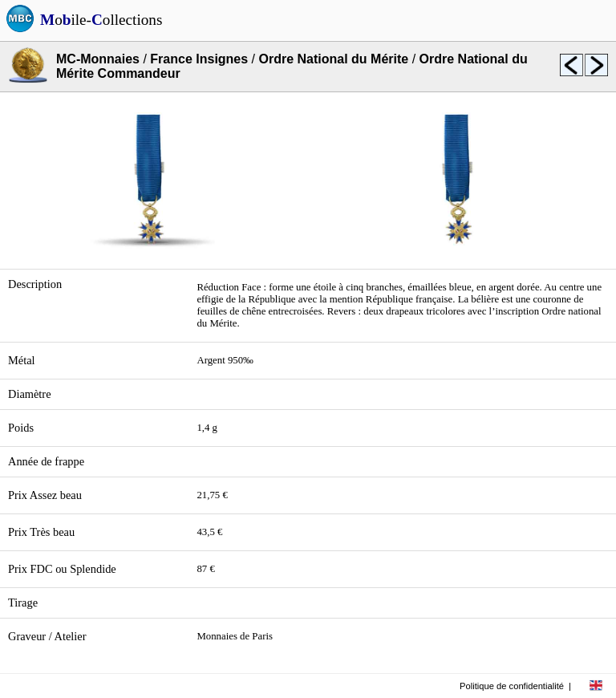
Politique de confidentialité (512, 686)
